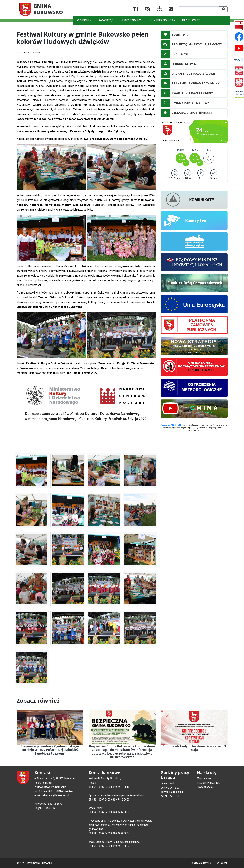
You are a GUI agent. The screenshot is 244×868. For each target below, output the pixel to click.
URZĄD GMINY (132, 20)
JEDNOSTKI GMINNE (181, 64)
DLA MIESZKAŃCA (161, 20)
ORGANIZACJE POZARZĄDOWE (188, 74)
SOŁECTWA (174, 35)
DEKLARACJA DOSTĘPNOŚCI (186, 113)
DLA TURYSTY (191, 20)
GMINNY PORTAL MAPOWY (185, 103)
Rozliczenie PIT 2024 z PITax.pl (173, 425)
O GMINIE (83, 20)
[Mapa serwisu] (157, 10)
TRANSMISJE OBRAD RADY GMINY (190, 84)
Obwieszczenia (205, 787)
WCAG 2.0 (222, 863)
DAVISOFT (209, 863)
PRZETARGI (174, 54)
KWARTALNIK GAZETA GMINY (187, 93)
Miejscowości (205, 779)
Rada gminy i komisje (208, 783)
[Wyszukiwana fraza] (199, 9)
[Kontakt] (168, 10)
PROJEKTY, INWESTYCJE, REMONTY (191, 45)
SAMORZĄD (106, 20)
